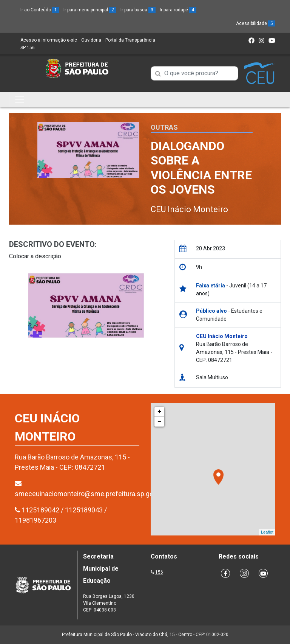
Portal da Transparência (130, 40)
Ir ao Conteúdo (40, 10)
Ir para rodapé (178, 10)
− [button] (160, 422)
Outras (164, 127)
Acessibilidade (256, 23)
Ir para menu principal (90, 10)
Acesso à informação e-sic (49, 40)
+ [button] (160, 412)
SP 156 (28, 48)
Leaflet (267, 532)
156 (159, 572)
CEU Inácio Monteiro (189, 209)
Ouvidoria (91, 40)
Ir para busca (138, 10)
